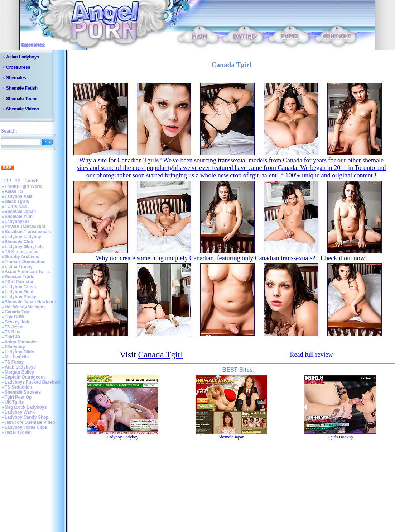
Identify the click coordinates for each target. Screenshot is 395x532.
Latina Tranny (19, 267)
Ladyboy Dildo (20, 352)
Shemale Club (19, 242)
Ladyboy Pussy (20, 297)
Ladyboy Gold (19, 292)
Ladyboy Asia (19, 196)
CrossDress (18, 67)
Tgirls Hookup (340, 437)
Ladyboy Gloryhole (24, 247)
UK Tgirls (14, 402)
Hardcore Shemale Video (30, 422)
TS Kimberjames (21, 252)
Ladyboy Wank (20, 412)
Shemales (16, 78)
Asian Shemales (21, 342)
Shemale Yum (19, 217)
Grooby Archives (22, 257)
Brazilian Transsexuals (28, 232)
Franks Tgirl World (24, 186)
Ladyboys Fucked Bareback (33, 382)
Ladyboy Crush (20, 287)
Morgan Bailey (19, 372)
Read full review (311, 355)
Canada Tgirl (18, 312)
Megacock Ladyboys (26, 407)
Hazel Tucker (18, 432)
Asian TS (14, 191)
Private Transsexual (25, 227)
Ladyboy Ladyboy (23, 237)
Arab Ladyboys (20, 367)
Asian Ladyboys (23, 57)
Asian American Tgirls (27, 272)
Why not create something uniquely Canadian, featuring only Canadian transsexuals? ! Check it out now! (231, 258)
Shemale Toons (22, 99)
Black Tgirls (17, 201)
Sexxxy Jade (18, 322)
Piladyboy (15, 347)
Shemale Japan (20, 212)
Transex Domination (25, 262)
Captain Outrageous (25, 377)
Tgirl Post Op (18, 397)
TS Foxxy (14, 362)
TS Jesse (14, 327)
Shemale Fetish (22, 88)
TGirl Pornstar (19, 282)
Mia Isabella (17, 357)
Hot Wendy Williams (25, 307)
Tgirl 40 (12, 337)
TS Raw (12, 332)
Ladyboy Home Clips (26, 427)
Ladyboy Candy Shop (27, 417)
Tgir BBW (15, 317)
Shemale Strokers (23, 392)
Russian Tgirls (20, 277)
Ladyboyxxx (17, 222)
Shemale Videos (23, 109)
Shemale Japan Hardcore (30, 302)
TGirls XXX (16, 206)
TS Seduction (18, 387)
